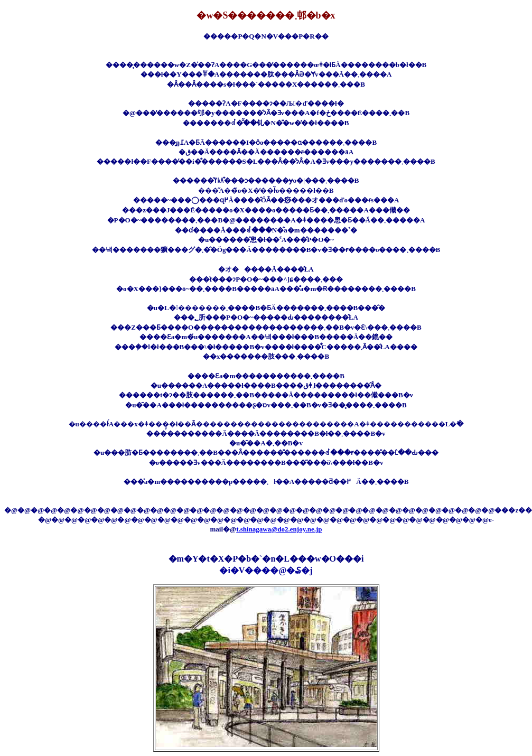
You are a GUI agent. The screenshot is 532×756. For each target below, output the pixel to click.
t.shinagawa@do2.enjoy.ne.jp (279, 529)
